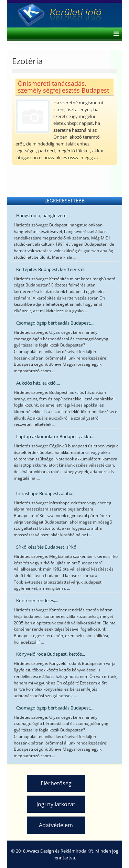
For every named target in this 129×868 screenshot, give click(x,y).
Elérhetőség (56, 783)
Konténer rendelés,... (37, 600)
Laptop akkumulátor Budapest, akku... (55, 436)
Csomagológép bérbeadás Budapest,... (55, 323)
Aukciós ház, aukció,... (38, 383)
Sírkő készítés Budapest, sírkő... (48, 547)
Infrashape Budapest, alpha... (46, 493)
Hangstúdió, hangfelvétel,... (44, 215)
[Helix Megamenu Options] (114, 34)
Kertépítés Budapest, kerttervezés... (52, 269)
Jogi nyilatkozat (56, 804)
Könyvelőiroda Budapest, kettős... (51, 654)
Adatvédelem (56, 825)
